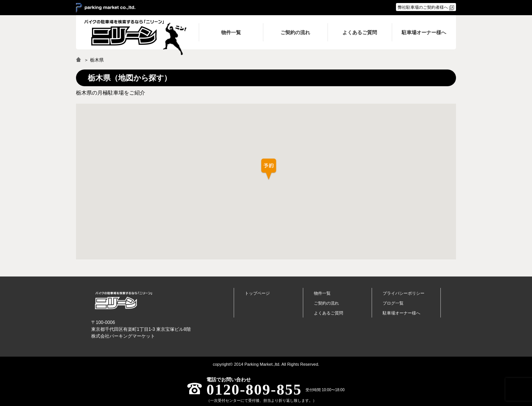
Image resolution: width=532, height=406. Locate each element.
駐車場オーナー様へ (401, 313)
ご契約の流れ (326, 303)
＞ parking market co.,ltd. (106, 8)
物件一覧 (322, 293)
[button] (269, 169)
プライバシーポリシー (404, 293)
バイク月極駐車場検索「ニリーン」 (123, 300)
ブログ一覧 (393, 303)
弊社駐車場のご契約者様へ (423, 7)
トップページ (257, 293)
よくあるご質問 (329, 313)
